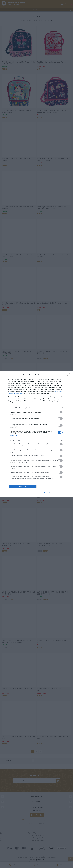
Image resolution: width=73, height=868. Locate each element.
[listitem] (36, 408)
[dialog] (36, 434)
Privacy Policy (47, 493)
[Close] (69, 375)
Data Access (36, 493)
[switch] (60, 412)
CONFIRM (23, 486)
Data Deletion (26, 493)
